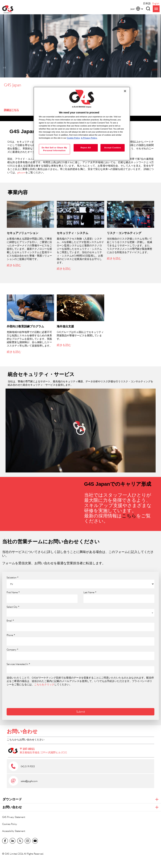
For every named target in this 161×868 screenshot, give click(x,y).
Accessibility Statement (14, 831)
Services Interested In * (18, 664)
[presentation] (34, 697)
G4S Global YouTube (35, 841)
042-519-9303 (28, 766)
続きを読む (14, 265)
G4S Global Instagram (28, 841)
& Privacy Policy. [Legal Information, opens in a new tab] (89, 138)
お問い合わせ (22, 731)
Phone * (11, 635)
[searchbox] (10, 670)
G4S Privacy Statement (14, 817)
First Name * (13, 592)
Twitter (20, 841)
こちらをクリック (44, 684)
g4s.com (21, 172)
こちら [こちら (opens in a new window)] (129, 516)
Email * (10, 621)
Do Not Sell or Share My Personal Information (54, 149)
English (156, 3)
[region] (82, 124)
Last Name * (90, 592)
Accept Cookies (113, 148)
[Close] (125, 91)
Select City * (13, 607)
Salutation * (13, 577)
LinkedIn (13, 841)
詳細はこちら (11, 110)
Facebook (5, 841)
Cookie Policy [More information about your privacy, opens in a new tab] (74, 138)
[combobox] (80, 613)
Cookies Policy (10, 824)
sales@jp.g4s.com (29, 781)
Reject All (86, 148)
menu (156, 9)
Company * (12, 650)
